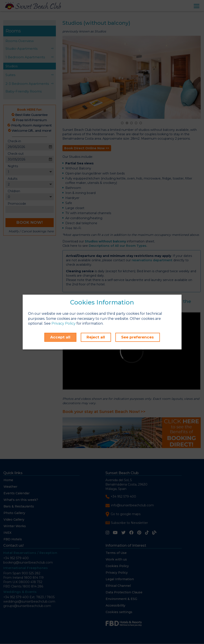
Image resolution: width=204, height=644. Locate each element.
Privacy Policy (64, 324)
